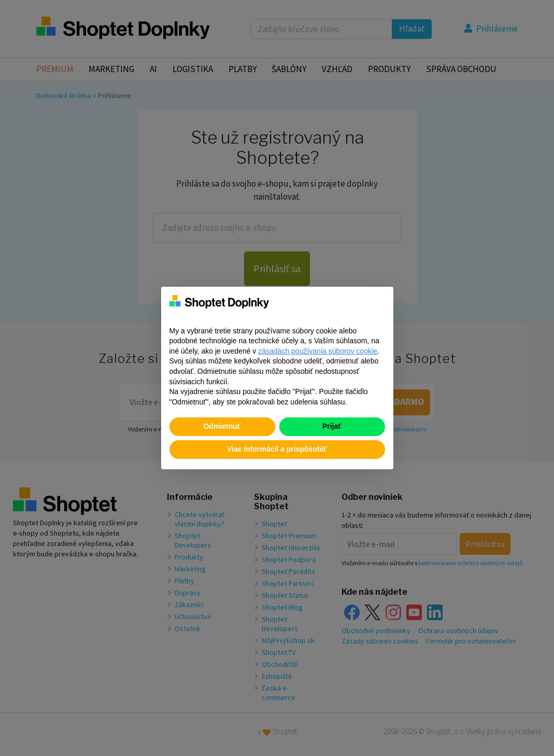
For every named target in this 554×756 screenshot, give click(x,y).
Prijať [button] (332, 426)
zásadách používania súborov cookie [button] (318, 351)
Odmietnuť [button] (222, 426)
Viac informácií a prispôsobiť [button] (277, 449)
